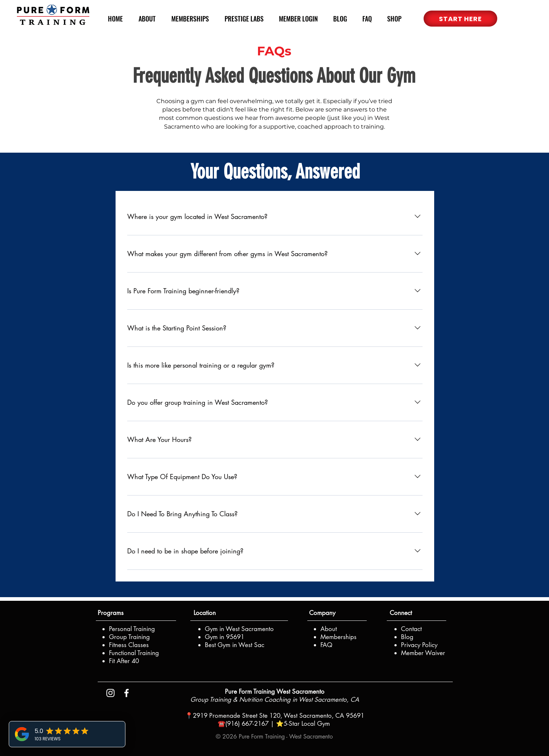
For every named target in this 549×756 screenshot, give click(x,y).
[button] (460, 19)
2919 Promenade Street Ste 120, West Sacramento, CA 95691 (279, 716)
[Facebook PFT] (126, 693)
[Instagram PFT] (110, 693)
